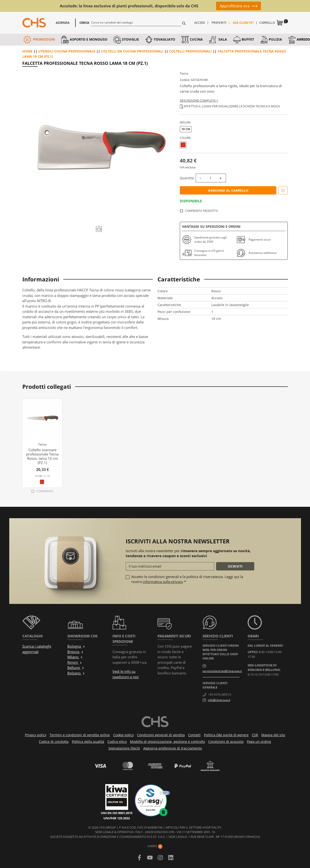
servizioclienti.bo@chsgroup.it (222, 671)
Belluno (76, 668)
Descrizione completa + (199, 100)
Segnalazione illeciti (124, 748)
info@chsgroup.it (219, 700)
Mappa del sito (273, 735)
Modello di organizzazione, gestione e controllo (167, 742)
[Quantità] (210, 178)
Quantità (187, 178)
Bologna (76, 646)
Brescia (75, 652)
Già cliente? (243, 23)
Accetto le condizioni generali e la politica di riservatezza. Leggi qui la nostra (187, 579)
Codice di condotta (54, 742)
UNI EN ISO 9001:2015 (117, 813)
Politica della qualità (88, 742)
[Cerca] (136, 22)
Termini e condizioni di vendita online (80, 735)
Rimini (75, 662)
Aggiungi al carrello (228, 190)
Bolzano (76, 673)
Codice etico (117, 742)
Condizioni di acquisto (226, 742)
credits (155, 846)
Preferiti (219, 23)
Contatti (194, 735)
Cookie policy (123, 735)
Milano (75, 657)
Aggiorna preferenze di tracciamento (173, 748)
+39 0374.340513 (220, 695)
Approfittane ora (235, 6)
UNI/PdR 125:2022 (117, 818)
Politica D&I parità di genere (226, 735)
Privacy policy (36, 735)
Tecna (184, 73)
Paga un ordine (259, 742)
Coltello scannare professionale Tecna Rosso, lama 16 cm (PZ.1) (42, 456)
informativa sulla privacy (163, 582)
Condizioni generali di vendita (161, 735)
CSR (255, 735)
